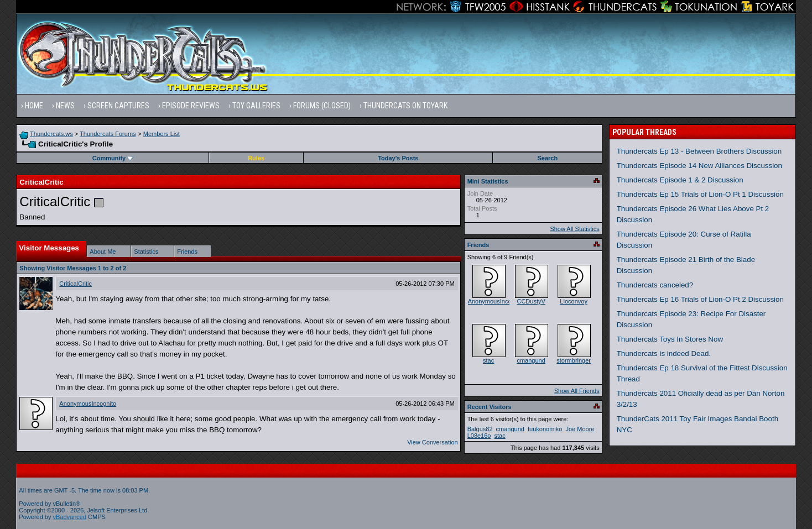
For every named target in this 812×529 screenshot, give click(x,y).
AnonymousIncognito (88, 404)
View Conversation (433, 442)
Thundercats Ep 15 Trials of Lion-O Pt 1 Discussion (700, 194)
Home (34, 106)
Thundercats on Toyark (405, 106)
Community (113, 158)
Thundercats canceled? (655, 285)
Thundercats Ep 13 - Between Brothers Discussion (699, 151)
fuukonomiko (545, 429)
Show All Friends (577, 391)
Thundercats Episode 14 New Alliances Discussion (699, 166)
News (65, 106)
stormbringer (574, 360)
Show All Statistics (574, 229)
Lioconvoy (574, 301)
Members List (162, 134)
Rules (256, 158)
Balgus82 (480, 429)
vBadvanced (70, 517)
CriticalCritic (76, 284)
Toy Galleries (256, 106)
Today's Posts (398, 158)
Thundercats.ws (51, 134)
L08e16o (479, 436)
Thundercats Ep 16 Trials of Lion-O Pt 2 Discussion (700, 299)
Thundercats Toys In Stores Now (670, 339)
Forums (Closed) (322, 106)
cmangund (531, 360)
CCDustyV (531, 301)
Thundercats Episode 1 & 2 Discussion (680, 180)
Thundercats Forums (108, 134)
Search (547, 158)
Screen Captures (118, 106)
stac (488, 360)
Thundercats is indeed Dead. (664, 353)
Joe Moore (580, 429)
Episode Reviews (191, 106)
